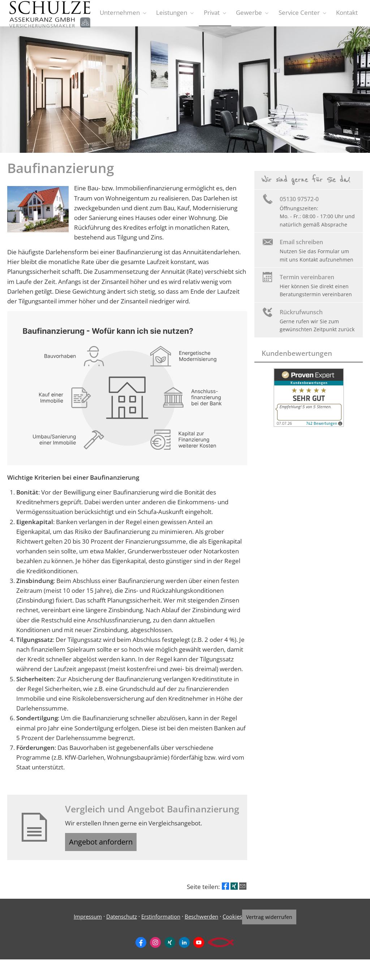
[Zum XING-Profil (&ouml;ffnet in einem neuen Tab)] (170, 947)
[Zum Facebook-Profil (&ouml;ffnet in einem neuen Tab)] (141, 947)
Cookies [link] (228, 922)
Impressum (83, 922)
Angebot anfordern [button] (106, 846)
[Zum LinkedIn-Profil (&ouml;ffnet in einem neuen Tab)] (184, 947)
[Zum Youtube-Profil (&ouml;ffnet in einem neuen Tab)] (199, 947)
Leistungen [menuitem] (177, 14)
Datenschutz (117, 922)
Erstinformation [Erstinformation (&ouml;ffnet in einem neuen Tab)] (156, 922)
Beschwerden (197, 922)
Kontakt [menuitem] (348, 14)
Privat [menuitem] (216, 14)
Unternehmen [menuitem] (127, 14)
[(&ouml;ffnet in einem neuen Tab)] (309, 427)
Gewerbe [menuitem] (252, 14)
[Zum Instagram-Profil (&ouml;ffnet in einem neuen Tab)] (155, 947)
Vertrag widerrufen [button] (272, 922)
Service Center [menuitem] (301, 14)
